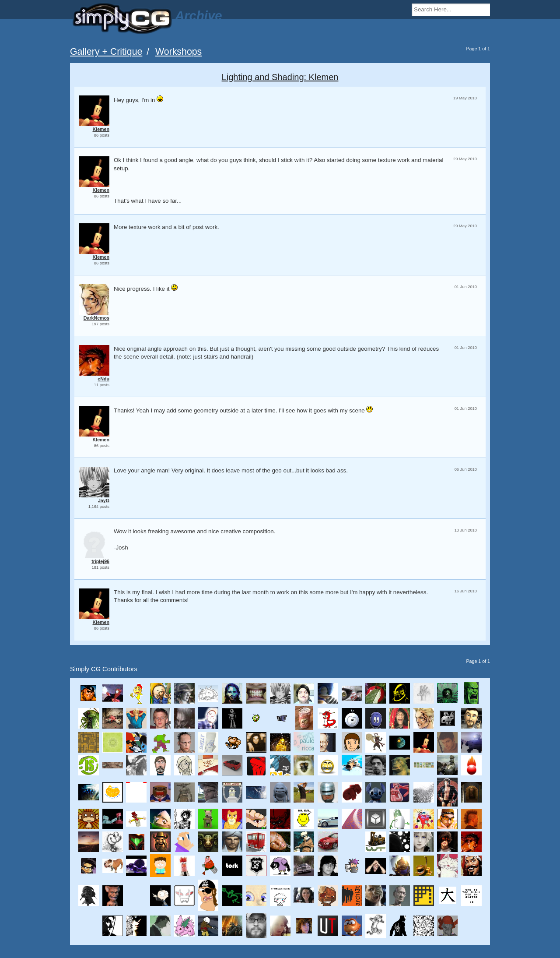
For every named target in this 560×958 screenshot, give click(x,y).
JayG (104, 500)
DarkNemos (96, 318)
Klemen (101, 129)
